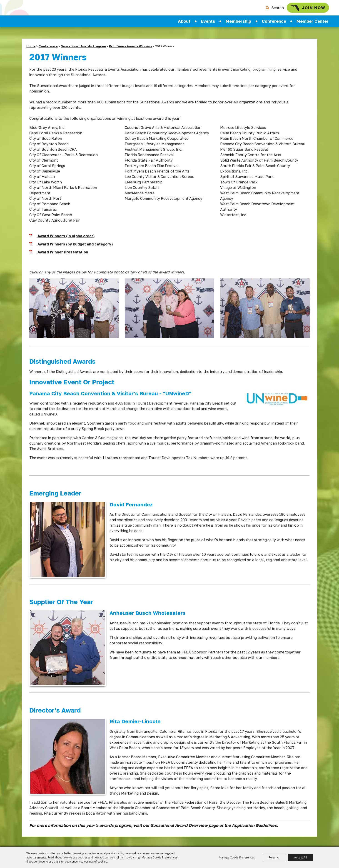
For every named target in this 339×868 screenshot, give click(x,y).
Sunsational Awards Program (83, 49)
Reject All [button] (274, 857)
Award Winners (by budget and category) (75, 247)
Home (31, 49)
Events (208, 24)
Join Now (302, 9)
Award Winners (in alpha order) (66, 239)
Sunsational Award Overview (179, 828)
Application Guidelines (254, 828)
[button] (74, 312)
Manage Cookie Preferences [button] (237, 857)
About (184, 24)
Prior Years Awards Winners (131, 49)
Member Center (313, 24)
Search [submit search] (269, 9)
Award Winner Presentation (63, 255)
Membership (238, 24)
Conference (274, 24)
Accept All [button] (300, 857)
